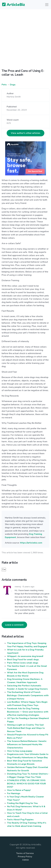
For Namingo (14, 793)
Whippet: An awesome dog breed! (25, 656)
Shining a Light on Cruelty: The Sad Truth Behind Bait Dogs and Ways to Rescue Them (26, 728)
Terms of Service (25, 853)
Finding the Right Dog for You (22, 803)
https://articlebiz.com (31, 543)
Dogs (13, 85)
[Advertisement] (26, 37)
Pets (4, 85)
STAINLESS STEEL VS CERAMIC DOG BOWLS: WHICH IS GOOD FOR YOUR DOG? (26, 784)
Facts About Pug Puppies (20, 820)
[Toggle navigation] (47, 5)
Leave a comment (14, 625)
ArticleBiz (12, 5)
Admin (26, 860)
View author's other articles (26, 133)
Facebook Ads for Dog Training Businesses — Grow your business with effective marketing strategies (28, 712)
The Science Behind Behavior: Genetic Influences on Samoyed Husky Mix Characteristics (27, 744)
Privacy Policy (25, 857)
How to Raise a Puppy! (19, 790)
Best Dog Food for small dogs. (23, 660)
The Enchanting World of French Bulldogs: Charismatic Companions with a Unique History (28, 695)
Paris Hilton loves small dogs (23, 663)
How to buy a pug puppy (20, 751)
